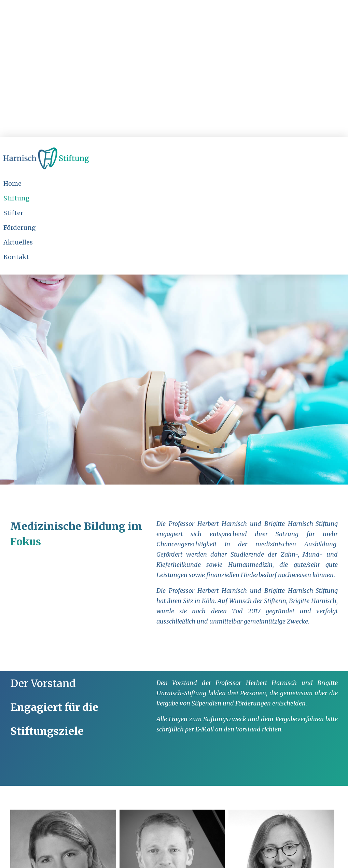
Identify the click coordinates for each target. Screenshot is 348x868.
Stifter (13, 213)
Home (12, 184)
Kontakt (16, 257)
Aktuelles (18, 242)
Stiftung (17, 198)
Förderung (20, 228)
